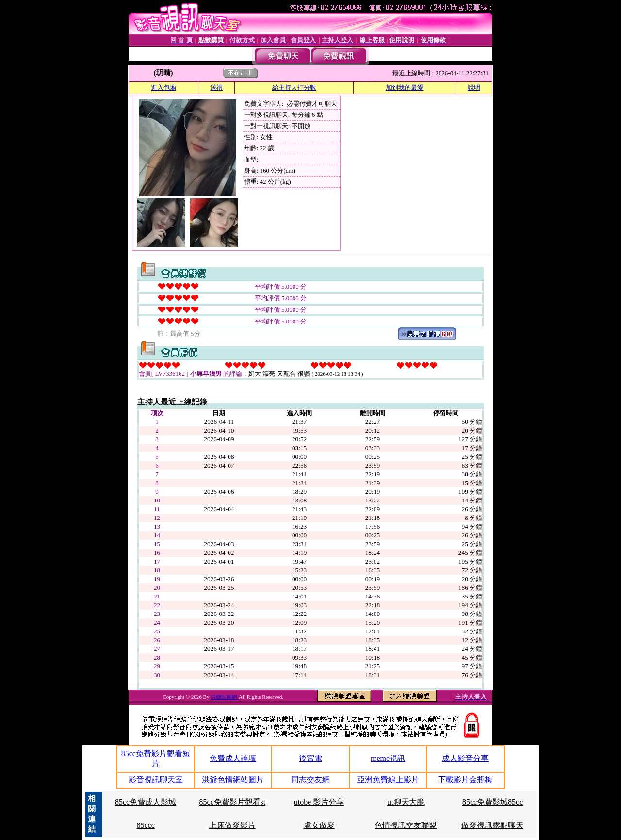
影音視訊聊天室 (156, 780)
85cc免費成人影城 (146, 802)
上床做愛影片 (232, 825)
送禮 (216, 88)
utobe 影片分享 (319, 802)
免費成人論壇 (233, 758)
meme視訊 (388, 758)
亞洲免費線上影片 (388, 780)
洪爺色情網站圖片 (233, 780)
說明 (474, 88)
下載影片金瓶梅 (465, 780)
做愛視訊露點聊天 (492, 825)
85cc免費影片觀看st (232, 802)
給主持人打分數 (294, 88)
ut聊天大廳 (406, 802)
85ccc (145, 825)
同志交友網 (310, 780)
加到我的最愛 (405, 88)
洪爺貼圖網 (225, 697)
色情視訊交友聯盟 (406, 825)
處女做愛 (319, 825)
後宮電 (310, 758)
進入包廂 (163, 88)
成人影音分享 (465, 758)
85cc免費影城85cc (492, 802)
